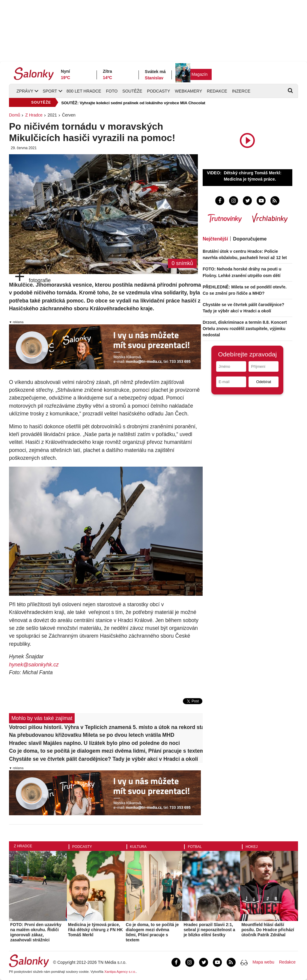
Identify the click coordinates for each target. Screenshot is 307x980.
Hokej (252, 847)
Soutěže (132, 91)
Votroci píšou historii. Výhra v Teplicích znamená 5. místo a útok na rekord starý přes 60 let (106, 727)
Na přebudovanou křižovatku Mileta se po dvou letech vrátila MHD (92, 735)
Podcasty (158, 91)
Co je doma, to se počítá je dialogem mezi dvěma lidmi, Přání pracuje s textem (106, 751)
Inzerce (241, 91)
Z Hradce (34, 115)
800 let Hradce (84, 91)
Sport (50, 91)
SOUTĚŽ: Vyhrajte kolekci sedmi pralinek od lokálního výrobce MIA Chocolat (133, 103)
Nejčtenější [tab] (215, 239)
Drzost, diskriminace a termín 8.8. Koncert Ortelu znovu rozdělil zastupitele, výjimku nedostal (245, 329)
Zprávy (25, 91)
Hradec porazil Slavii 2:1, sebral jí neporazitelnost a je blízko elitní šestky (209, 930)
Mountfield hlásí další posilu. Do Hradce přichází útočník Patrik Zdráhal (268, 930)
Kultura (138, 847)
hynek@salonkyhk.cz (34, 665)
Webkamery (188, 91)
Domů (15, 115)
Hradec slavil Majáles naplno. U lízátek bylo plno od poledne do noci (94, 743)
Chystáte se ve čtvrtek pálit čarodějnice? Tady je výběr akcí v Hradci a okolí (103, 759)
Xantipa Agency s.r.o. (120, 972)
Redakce (217, 91)
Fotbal (195, 847)
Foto (112, 91)
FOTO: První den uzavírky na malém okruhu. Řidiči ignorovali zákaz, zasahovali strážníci (36, 932)
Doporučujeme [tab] (250, 239)
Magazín (200, 74)
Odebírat (264, 382)
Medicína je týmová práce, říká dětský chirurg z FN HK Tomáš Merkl (95, 930)
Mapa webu (263, 962)
